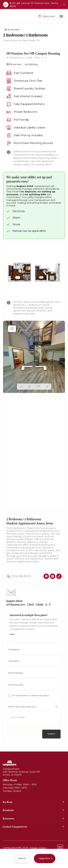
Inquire (22, 858)
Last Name (14, 661)
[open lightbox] (34, 272)
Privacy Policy (38, 848)
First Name (14, 650)
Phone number (16, 685)
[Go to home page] (10, 763)
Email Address (16, 673)
